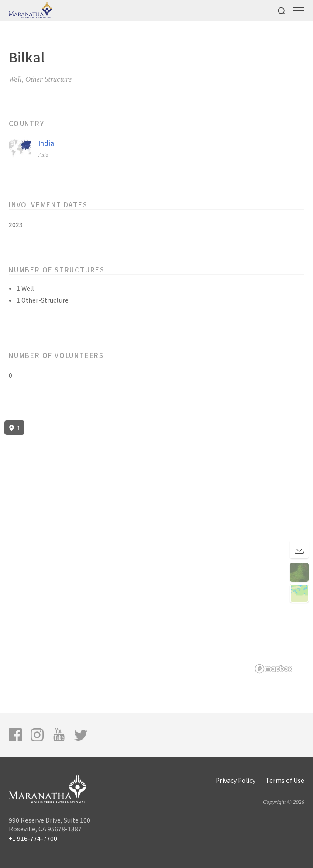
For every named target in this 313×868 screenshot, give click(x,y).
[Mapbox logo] (274, 669)
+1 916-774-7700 (33, 838)
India (46, 143)
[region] (156, 547)
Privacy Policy (236, 780)
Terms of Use (285, 780)
